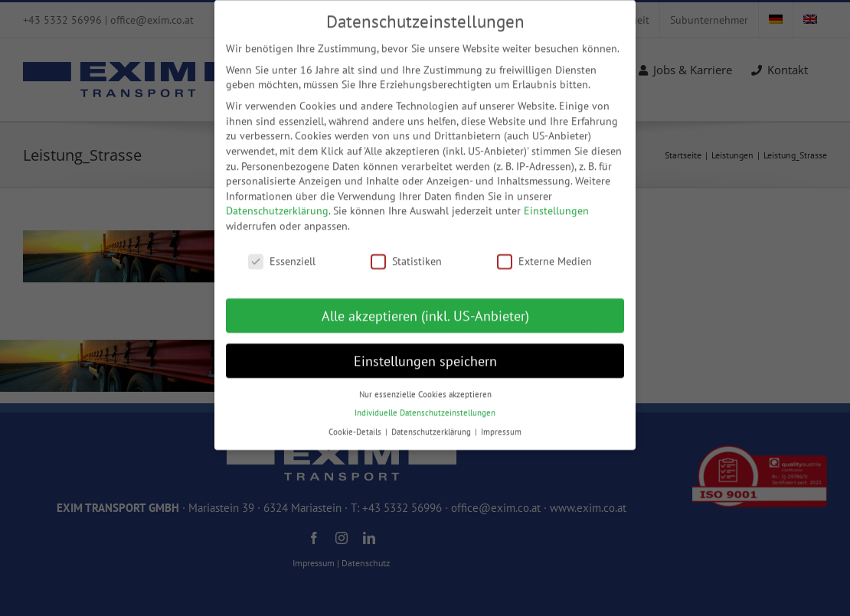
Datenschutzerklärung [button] (432, 420)
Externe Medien (544, 251)
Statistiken (406, 251)
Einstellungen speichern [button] (425, 349)
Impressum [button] (501, 420)
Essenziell (282, 251)
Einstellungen (556, 200)
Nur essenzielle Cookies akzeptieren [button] (425, 383)
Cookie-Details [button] (356, 420)
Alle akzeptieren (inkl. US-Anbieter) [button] (425, 304)
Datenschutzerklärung (277, 200)
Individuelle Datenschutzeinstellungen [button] (425, 402)
